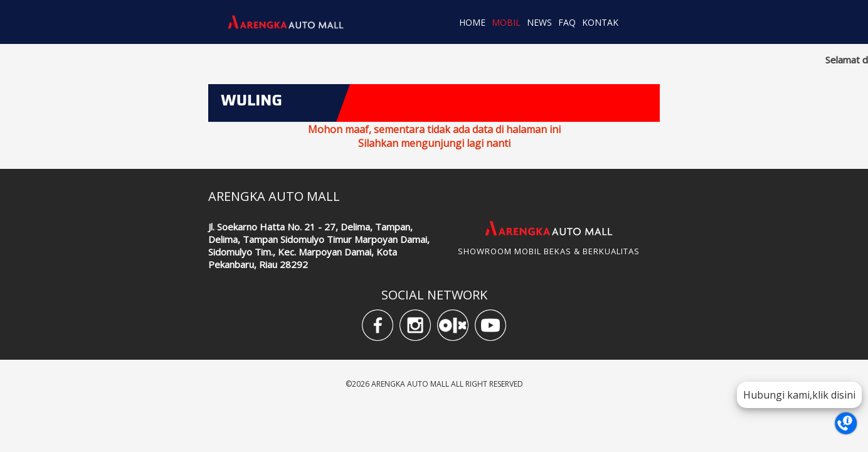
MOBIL (506, 22)
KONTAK (600, 22)
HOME (472, 22)
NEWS (539, 22)
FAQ (567, 22)
